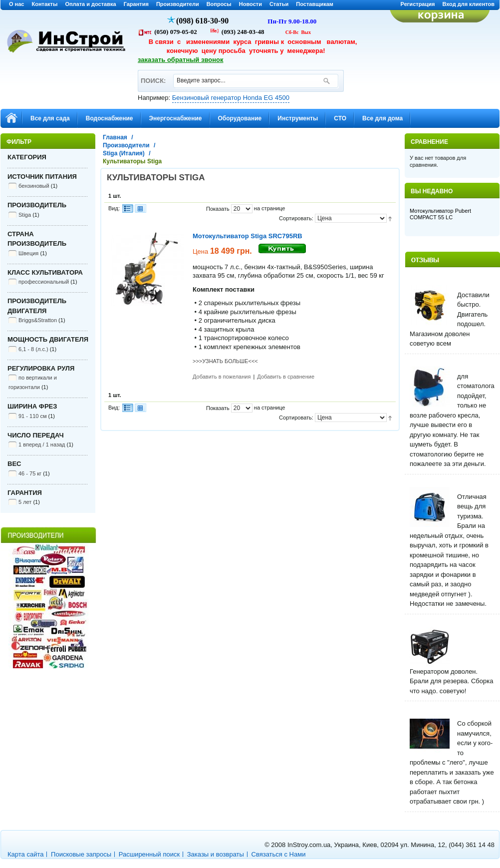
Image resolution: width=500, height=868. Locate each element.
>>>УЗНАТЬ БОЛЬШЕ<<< (225, 361)
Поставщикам (315, 4)
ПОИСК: (153, 76)
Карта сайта (25, 854)
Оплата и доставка (90, 4)
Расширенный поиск (149, 854)
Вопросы (219, 4)
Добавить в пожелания (222, 377)
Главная (115, 137)
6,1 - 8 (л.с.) (33, 349)
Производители (178, 4)
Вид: (114, 208)
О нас (17, 4)
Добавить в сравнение (286, 377)
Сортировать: (296, 218)
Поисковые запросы (81, 854)
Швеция (28, 253)
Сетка (140, 209)
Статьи (279, 4)
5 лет (25, 502)
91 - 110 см (32, 416)
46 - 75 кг (30, 473)
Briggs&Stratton (38, 320)
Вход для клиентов (468, 4)
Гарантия (136, 4)
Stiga (25, 215)
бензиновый (34, 186)
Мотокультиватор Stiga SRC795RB (248, 236)
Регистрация (418, 4)
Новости (250, 4)
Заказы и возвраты (216, 854)
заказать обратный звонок (181, 60)
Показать (218, 209)
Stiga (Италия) (124, 153)
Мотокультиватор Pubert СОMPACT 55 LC (440, 214)
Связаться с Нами (279, 854)
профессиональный (44, 282)
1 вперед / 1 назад (42, 444)
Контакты (45, 4)
